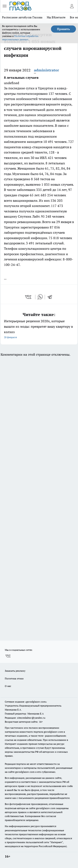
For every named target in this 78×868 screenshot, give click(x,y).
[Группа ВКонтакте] (8, 656)
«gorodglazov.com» (36, 702)
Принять (63, 29)
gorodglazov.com (53, 732)
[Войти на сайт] (72, 6)
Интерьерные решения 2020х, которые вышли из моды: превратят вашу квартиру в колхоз (39, 329)
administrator (46, 70)
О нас (8, 686)
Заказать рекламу (15, 671)
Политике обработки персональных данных (20, 38)
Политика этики (14, 678)
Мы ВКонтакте (56, 17)
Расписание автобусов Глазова (22, 17)
